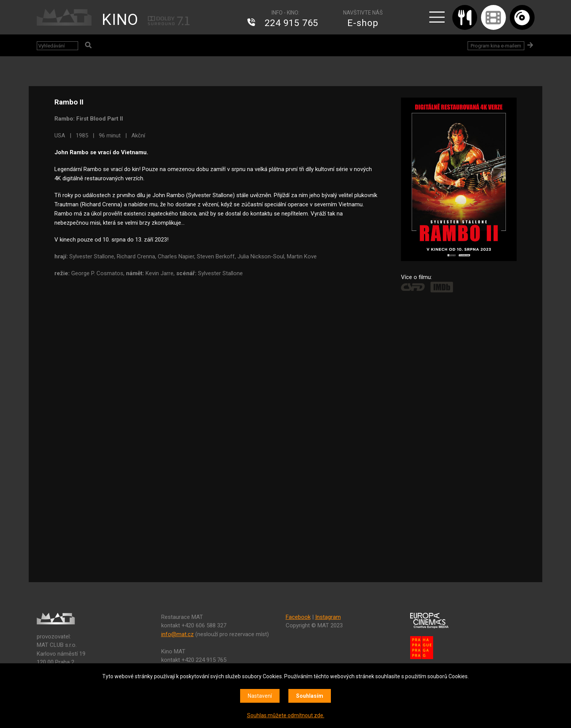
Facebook (298, 617)
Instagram (328, 617)
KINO (120, 20)
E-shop (363, 23)
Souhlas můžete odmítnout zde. (286, 715)
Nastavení (260, 696)
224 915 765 (291, 23)
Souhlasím (310, 696)
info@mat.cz (178, 634)
